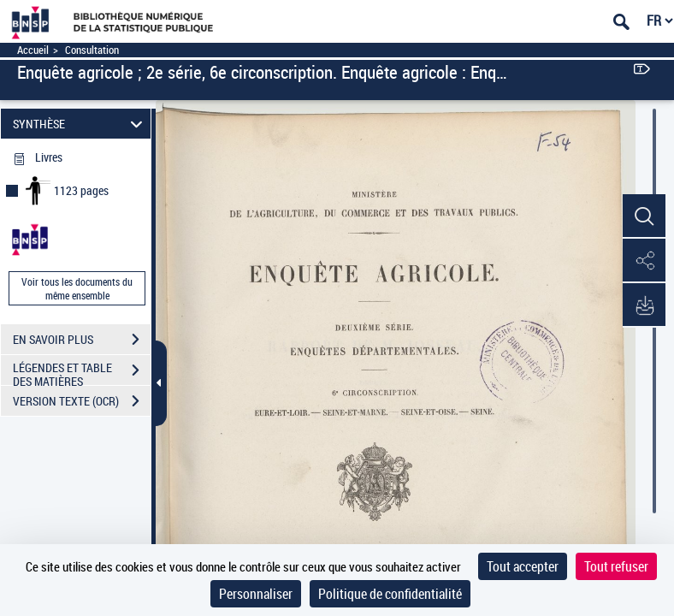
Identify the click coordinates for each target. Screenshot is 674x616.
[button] (644, 216)
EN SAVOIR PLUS (82, 340)
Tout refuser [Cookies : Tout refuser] (616, 566)
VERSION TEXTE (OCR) (82, 401)
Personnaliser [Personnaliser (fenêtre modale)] (256, 594)
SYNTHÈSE (80, 124)
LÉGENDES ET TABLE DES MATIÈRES (82, 372)
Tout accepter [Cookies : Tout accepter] (523, 566)
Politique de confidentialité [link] (390, 594)
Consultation (92, 50)
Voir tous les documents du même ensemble (77, 288)
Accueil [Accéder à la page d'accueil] (33, 50)
